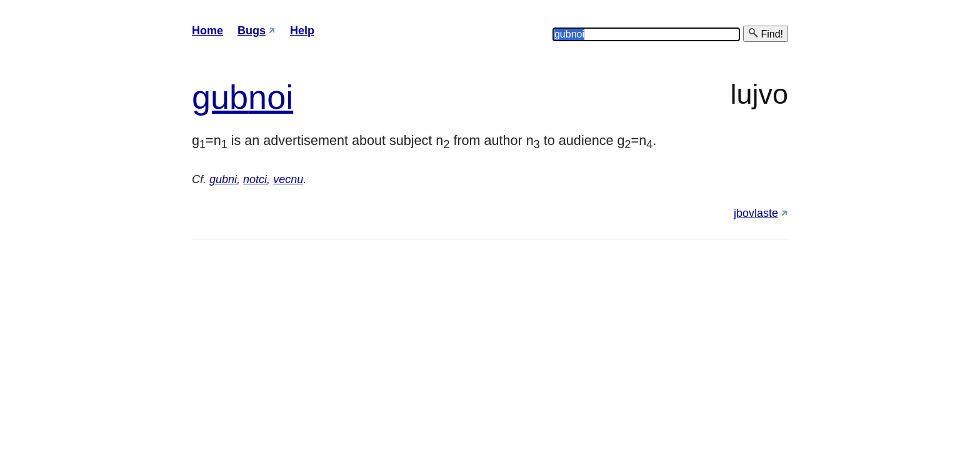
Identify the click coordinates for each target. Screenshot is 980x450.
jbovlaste (756, 213)
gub (220, 97)
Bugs (252, 31)
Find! (766, 33)
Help (302, 31)
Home (207, 31)
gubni (223, 179)
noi (271, 97)
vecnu (288, 179)
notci (255, 179)
